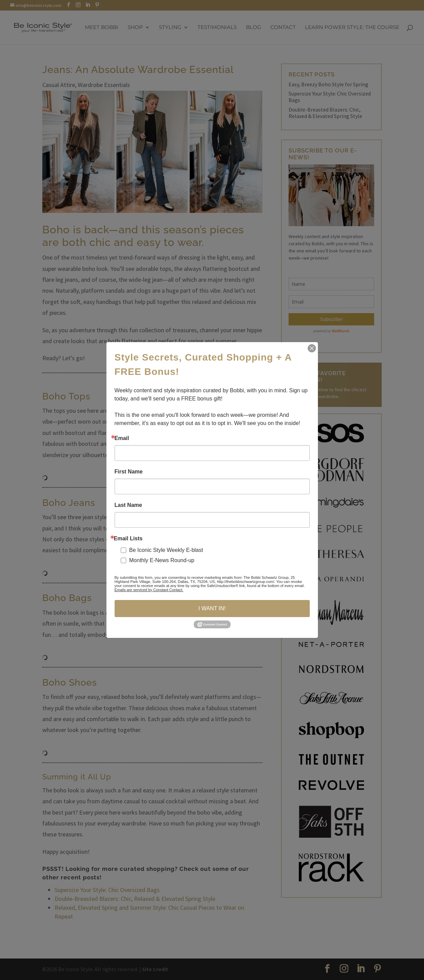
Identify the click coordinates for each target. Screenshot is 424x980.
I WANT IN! (212, 608)
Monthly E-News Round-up (162, 560)
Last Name (128, 505)
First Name (129, 472)
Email (122, 438)
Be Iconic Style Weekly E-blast (166, 550)
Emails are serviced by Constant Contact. (149, 590)
